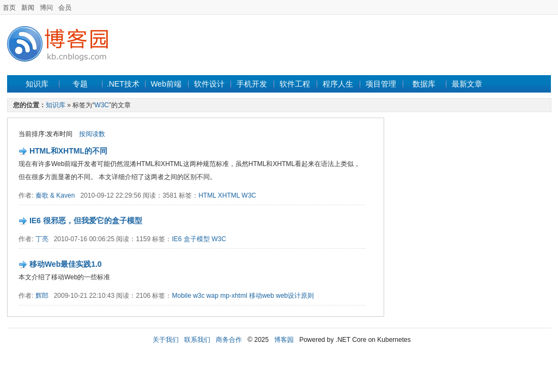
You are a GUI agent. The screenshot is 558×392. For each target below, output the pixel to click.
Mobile (181, 296)
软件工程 (295, 84)
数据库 (424, 84)
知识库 (37, 84)
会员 (65, 8)
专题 (80, 84)
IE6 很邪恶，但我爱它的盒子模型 (86, 220)
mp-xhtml (233, 296)
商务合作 (229, 340)
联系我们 (197, 340)
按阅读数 (92, 134)
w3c (199, 296)
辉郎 (42, 296)
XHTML (229, 195)
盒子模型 (197, 239)
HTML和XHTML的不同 (68, 151)
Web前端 (166, 84)
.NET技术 (123, 84)
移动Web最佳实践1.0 (66, 264)
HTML (207, 195)
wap (213, 296)
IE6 (177, 239)
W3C (102, 105)
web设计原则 (295, 296)
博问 (46, 8)
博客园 (284, 340)
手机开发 (252, 84)
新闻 (28, 8)
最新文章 (467, 84)
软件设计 (209, 84)
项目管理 (381, 84)
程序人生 (338, 84)
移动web (262, 296)
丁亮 (42, 239)
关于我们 (166, 340)
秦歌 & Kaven (55, 195)
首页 (9, 8)
